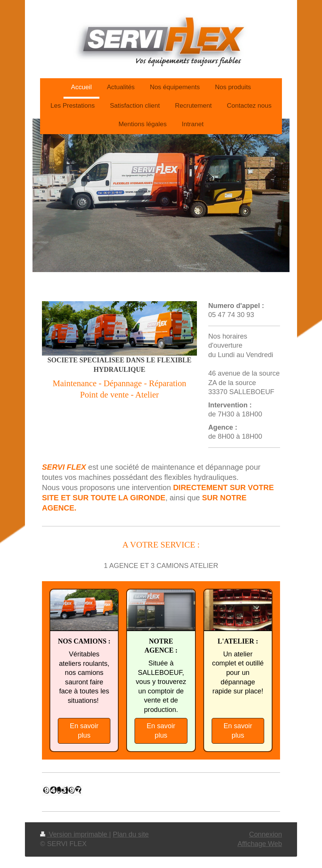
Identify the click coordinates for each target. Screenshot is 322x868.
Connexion (265, 834)
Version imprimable (75, 834)
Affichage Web (260, 844)
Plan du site (131, 834)
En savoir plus (84, 731)
